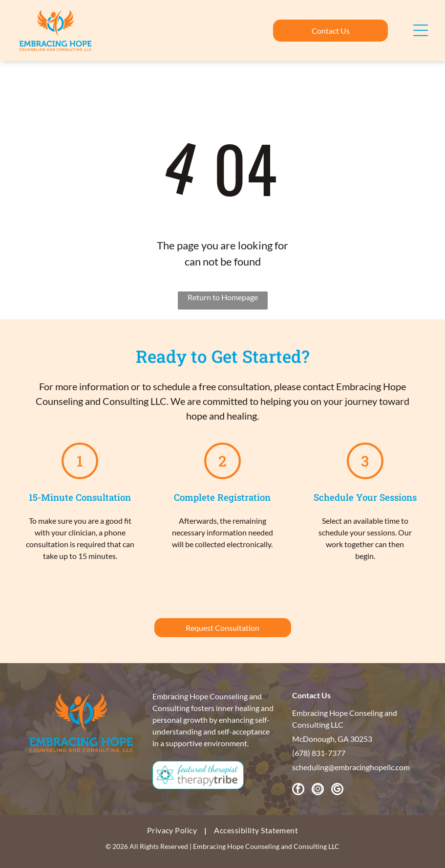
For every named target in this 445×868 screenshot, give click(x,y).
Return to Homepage (223, 297)
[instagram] (318, 790)
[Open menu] (421, 30)
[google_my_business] (337, 790)
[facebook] (298, 790)
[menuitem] (173, 830)
